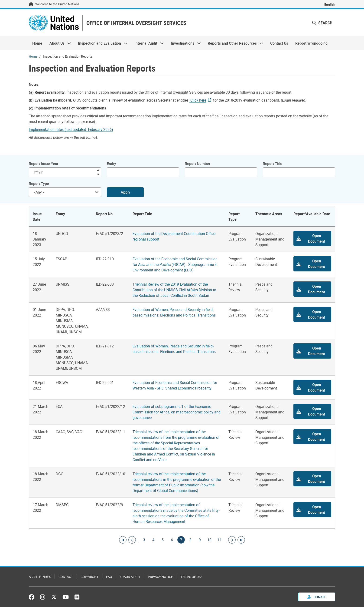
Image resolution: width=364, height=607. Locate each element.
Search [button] (322, 23)
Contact (66, 577)
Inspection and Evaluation (101, 43)
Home (37, 43)
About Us (58, 43)
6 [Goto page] (172, 540)
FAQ (109, 577)
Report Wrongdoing (311, 43)
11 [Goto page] (220, 540)
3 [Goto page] (144, 540)
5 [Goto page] (162, 540)
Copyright (89, 577)
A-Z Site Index (40, 577)
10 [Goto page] (209, 540)
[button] (312, 238)
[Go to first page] (123, 540)
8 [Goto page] (190, 540)
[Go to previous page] (132, 540)
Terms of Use (192, 577)
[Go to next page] (232, 540)
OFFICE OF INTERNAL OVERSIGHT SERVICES (136, 23)
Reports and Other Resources (234, 43)
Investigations (184, 43)
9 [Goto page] (200, 540)
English (330, 4)
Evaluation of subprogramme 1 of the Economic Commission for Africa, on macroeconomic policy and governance (177, 412)
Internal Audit (147, 43)
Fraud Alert (130, 577)
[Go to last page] (241, 540)
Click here (198, 100)
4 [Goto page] (153, 540)
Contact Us (279, 43)
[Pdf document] (74, 129)
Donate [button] (317, 597)
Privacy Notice (160, 577)
